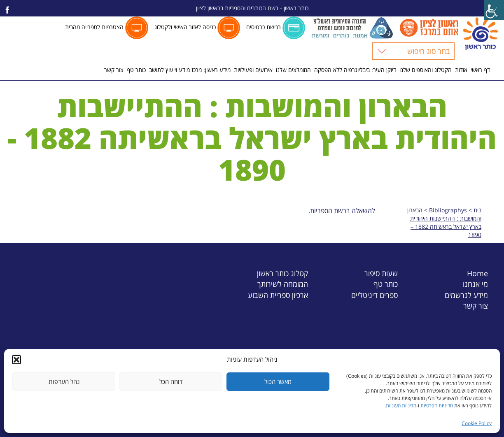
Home (477, 273)
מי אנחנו (475, 284)
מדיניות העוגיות (401, 406)
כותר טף (136, 70)
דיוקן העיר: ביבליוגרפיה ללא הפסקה (355, 70)
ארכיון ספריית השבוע (278, 295)
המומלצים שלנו (293, 70)
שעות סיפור (381, 273)
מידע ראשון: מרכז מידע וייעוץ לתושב (190, 70)
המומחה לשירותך (283, 284)
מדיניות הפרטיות (437, 406)
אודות (461, 70)
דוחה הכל (171, 381)
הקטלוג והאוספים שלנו (426, 70)
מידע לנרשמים (466, 295)
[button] (16, 360)
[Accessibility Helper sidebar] (494, 10)
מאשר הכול (278, 381)
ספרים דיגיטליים (374, 295)
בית (477, 210)
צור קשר (114, 70)
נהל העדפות (64, 381)
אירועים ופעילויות (253, 70)
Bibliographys (448, 210)
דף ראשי (480, 70)
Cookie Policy (477, 423)
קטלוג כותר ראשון (282, 273)
